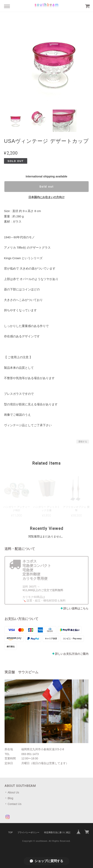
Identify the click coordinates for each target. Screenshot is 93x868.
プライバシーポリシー (28, 832)
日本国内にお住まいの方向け (46, 197)
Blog (10, 798)
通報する (83, 442)
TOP (10, 832)
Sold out (46, 187)
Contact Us (14, 804)
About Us (13, 792)
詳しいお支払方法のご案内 (72, 654)
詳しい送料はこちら (76, 608)
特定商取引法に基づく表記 (57, 832)
